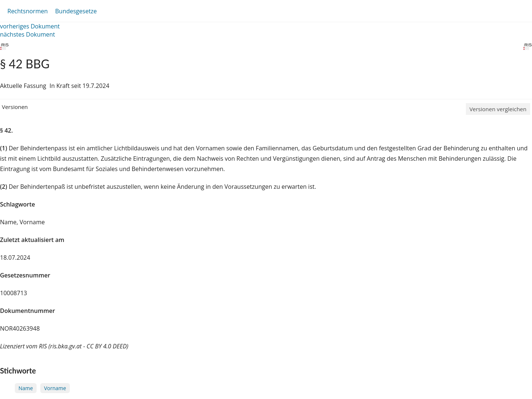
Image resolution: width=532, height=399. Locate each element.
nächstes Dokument (28, 34)
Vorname (55, 388)
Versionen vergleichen (498, 109)
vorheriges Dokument (30, 26)
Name (26, 388)
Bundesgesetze (76, 11)
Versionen (15, 107)
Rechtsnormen (28, 11)
